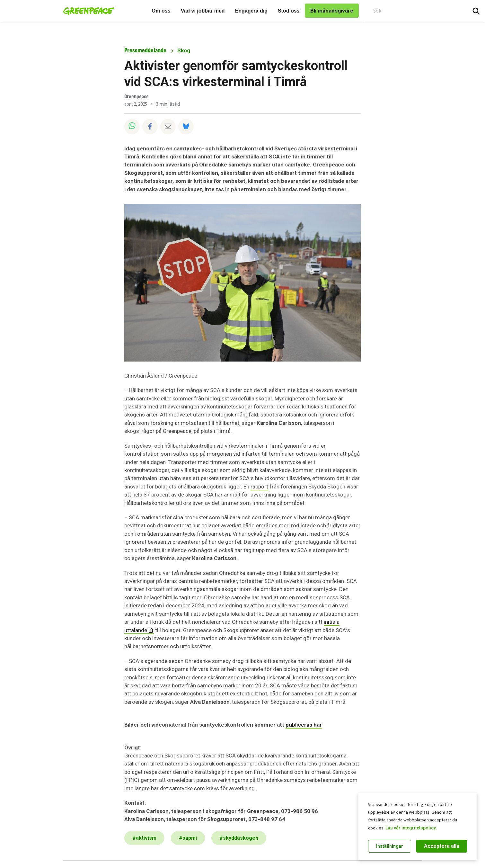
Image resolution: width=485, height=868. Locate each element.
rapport (259, 487)
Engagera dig (251, 11)
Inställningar (390, 846)
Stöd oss (289, 11)
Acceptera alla (442, 846)
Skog (184, 50)
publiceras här (304, 725)
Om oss (161, 11)
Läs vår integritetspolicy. (411, 828)
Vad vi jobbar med (203, 11)
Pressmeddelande (145, 50)
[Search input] (411, 11)
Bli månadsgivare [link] (332, 11)
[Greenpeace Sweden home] (87, 11)
